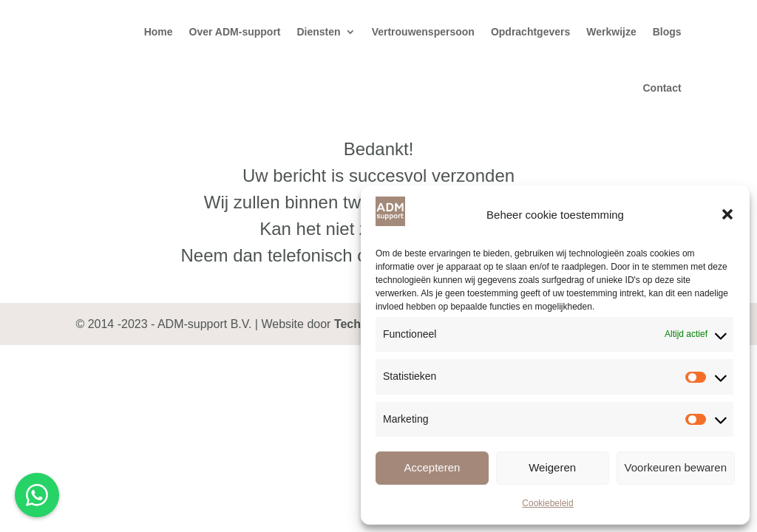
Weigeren (552, 467)
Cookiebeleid (547, 503)
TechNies (360, 324)
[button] (727, 214)
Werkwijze (611, 32)
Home (159, 32)
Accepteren (432, 467)
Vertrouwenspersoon (423, 32)
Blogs (667, 32)
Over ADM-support (235, 32)
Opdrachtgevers (530, 32)
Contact (662, 88)
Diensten (319, 32)
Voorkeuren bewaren (676, 467)
